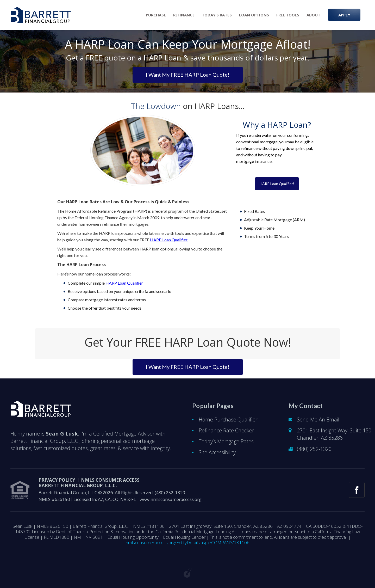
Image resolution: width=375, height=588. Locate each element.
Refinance (184, 15)
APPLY (344, 15)
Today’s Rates (217, 15)
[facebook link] (357, 490)
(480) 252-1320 (314, 449)
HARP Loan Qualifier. (169, 240)
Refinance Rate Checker (226, 430)
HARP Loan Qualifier (124, 283)
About (313, 15)
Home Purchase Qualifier (228, 419)
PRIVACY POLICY (57, 480)
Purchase (156, 15)
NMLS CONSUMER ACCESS (110, 480)
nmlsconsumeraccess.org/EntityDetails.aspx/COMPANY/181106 (188, 543)
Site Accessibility (217, 452)
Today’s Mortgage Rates (226, 441)
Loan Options (254, 15)
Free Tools (288, 15)
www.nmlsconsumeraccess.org (171, 499)
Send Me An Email (318, 419)
